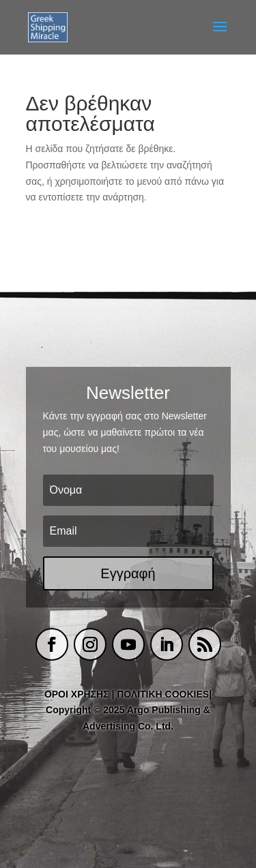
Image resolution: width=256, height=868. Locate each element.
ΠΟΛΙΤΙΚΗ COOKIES (163, 694)
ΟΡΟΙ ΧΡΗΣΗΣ (77, 694)
